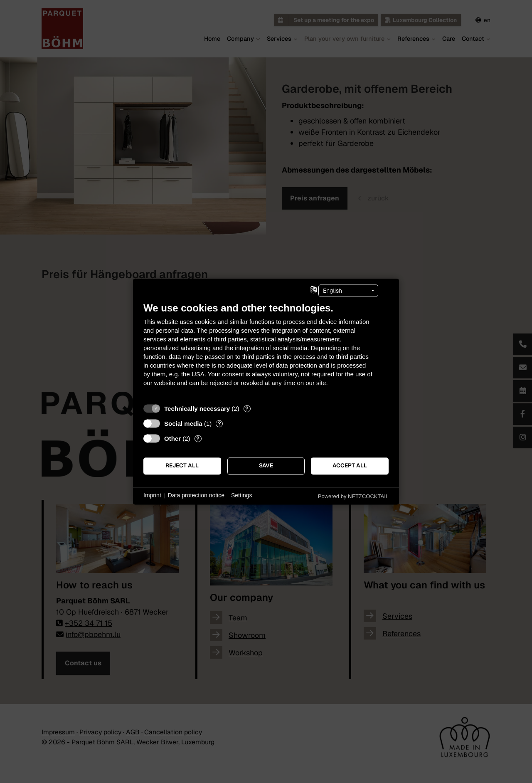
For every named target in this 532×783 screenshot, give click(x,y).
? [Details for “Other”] (198, 438)
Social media (183, 424)
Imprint (152, 496)
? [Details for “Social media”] (219, 424)
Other (172, 438)
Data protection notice (196, 496)
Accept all (350, 466)
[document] (266, 351)
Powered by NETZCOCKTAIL (353, 496)
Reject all (182, 466)
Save (266, 466)
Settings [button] (242, 496)
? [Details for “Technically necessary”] (247, 409)
